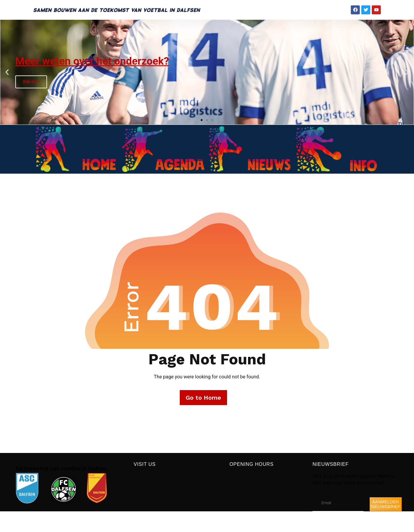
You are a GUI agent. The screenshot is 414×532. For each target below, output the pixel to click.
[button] (7, 72)
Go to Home (203, 398)
